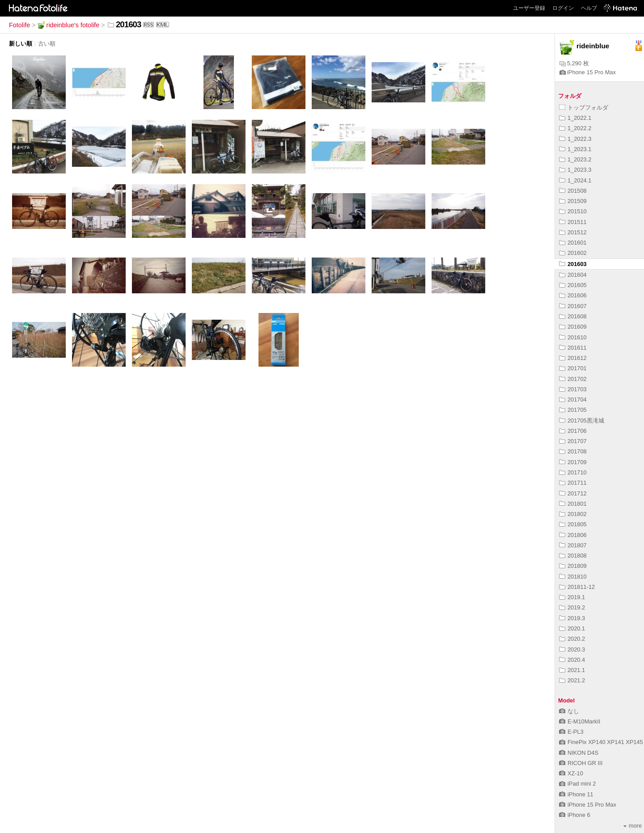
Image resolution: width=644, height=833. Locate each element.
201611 (573, 348)
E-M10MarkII (580, 721)
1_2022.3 (575, 139)
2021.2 (572, 680)
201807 (573, 545)
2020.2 (572, 639)
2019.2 (572, 607)
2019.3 (572, 618)
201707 (573, 441)
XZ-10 (571, 773)
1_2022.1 (575, 118)
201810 (573, 577)
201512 (573, 232)
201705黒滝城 (582, 421)
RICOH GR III (581, 763)
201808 (573, 556)
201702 (573, 379)
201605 (573, 285)
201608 (573, 316)
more (633, 826)
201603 (573, 264)
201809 (573, 566)
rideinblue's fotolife (69, 25)
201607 (573, 306)
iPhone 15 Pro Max (588, 72)
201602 (573, 253)
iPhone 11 (576, 794)
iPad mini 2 (577, 784)
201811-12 (577, 587)
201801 (573, 504)
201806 (573, 535)
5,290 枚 (574, 63)
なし (569, 711)
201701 (573, 368)
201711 (573, 483)
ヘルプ (589, 8)
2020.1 (572, 628)
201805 (573, 524)
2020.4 (572, 660)
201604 (573, 275)
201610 (573, 337)
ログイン (563, 8)
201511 (573, 222)
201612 (573, 358)
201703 (573, 389)
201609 (573, 327)
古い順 (47, 44)
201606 (573, 295)
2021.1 (572, 670)
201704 (573, 400)
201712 (573, 493)
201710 (573, 472)
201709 (573, 462)
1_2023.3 (575, 170)
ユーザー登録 (529, 8)
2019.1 (572, 597)
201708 (573, 451)
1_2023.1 (575, 149)
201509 (573, 201)
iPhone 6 (575, 815)
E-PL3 (571, 732)
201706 (573, 431)
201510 (573, 211)
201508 (573, 191)
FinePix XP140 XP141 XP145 (601, 742)
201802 (573, 514)
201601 (573, 243)
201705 (573, 410)
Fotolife (19, 25)
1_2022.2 (575, 128)
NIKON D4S (579, 753)
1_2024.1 (575, 180)
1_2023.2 (575, 159)
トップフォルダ (584, 108)
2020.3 (572, 649)
